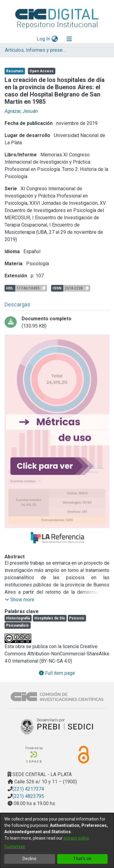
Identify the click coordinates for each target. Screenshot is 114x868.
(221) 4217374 (28, 789)
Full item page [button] (57, 673)
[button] (20, 600)
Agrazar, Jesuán (21, 111)
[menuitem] (55, 39)
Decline (29, 859)
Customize (15, 847)
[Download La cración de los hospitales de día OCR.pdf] (57, 322)
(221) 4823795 (28, 796)
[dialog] (57, 840)
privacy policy (76, 838)
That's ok (82, 859)
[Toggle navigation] (69, 39)
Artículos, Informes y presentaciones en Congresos (35, 50)
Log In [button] (44, 39)
